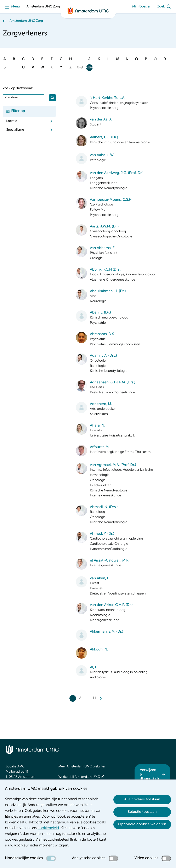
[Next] (101, 698)
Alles (89, 68)
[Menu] (11, 7)
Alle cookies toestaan (142, 799)
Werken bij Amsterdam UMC (79, 777)
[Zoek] (165, 7)
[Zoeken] (52, 98)
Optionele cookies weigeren (142, 824)
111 (94, 698)
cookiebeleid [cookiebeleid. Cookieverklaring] (48, 828)
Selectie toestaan (142, 812)
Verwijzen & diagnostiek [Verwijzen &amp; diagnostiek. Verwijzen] (149, 775)
